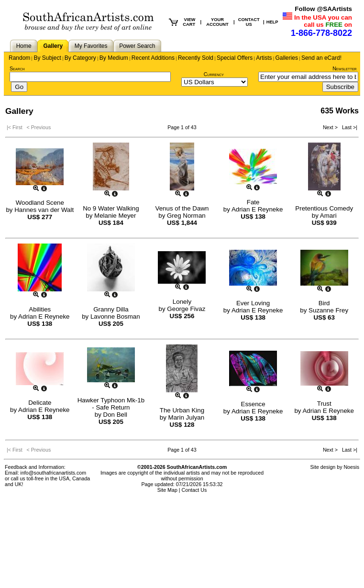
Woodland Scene (40, 203)
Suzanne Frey (328, 310)
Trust (324, 404)
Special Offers (235, 58)
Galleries (287, 58)
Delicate (40, 403)
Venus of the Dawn (182, 208)
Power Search (137, 46)
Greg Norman (186, 216)
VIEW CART (189, 22)
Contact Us (194, 490)
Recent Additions (153, 58)
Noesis (351, 467)
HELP (272, 22)
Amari (328, 216)
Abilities (40, 309)
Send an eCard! (321, 58)
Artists (264, 58)
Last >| (348, 127)
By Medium (114, 58)
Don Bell (115, 415)
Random (19, 58)
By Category (80, 58)
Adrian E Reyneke (257, 209)
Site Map (167, 490)
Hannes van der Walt (44, 210)
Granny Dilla (111, 309)
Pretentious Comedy (324, 208)
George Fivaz (186, 309)
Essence (253, 404)
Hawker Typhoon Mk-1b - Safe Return (111, 404)
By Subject (47, 58)
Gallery (53, 46)
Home (24, 46)
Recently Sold (196, 58)
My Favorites (91, 46)
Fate (253, 202)
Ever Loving (253, 303)
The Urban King (182, 410)
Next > (331, 127)
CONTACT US (249, 22)
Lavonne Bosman (115, 316)
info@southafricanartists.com (54, 473)
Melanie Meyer (115, 216)
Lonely (182, 302)
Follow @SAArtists (323, 9)
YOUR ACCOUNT (217, 22)
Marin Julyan (187, 417)
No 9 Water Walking (111, 208)
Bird (324, 303)
